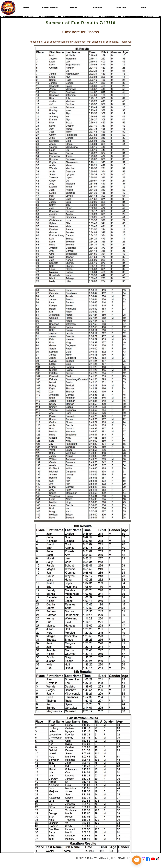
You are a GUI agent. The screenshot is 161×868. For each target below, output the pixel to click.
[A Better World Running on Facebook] (148, 859)
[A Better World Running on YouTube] (153, 859)
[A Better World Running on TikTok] (158, 859)
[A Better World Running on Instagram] (143, 859)
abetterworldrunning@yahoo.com (68, 42)
